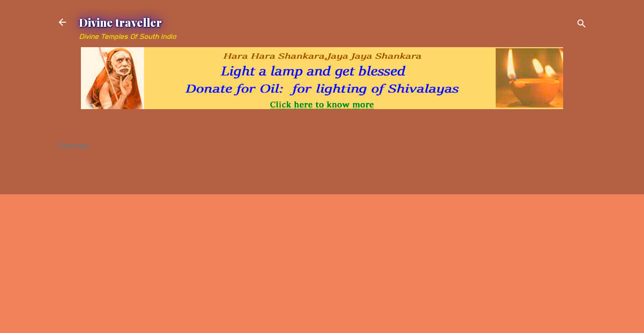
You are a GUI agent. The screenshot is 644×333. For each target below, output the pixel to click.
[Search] (582, 25)
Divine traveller (120, 22)
